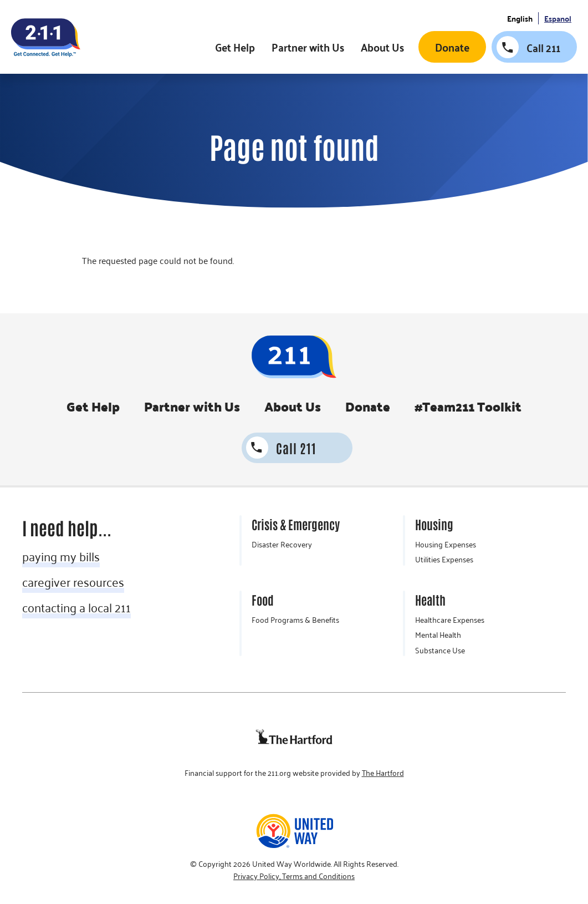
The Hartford (383, 773)
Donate (452, 47)
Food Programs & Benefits (295, 620)
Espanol (558, 19)
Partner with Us (308, 47)
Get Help (235, 47)
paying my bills (61, 556)
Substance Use (440, 651)
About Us (382, 47)
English (520, 19)
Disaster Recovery (282, 545)
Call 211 (543, 48)
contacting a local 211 (76, 607)
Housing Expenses (446, 545)
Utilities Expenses (444, 560)
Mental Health (438, 635)
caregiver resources (73, 582)
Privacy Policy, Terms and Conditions (294, 876)
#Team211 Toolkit (468, 407)
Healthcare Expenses (450, 620)
